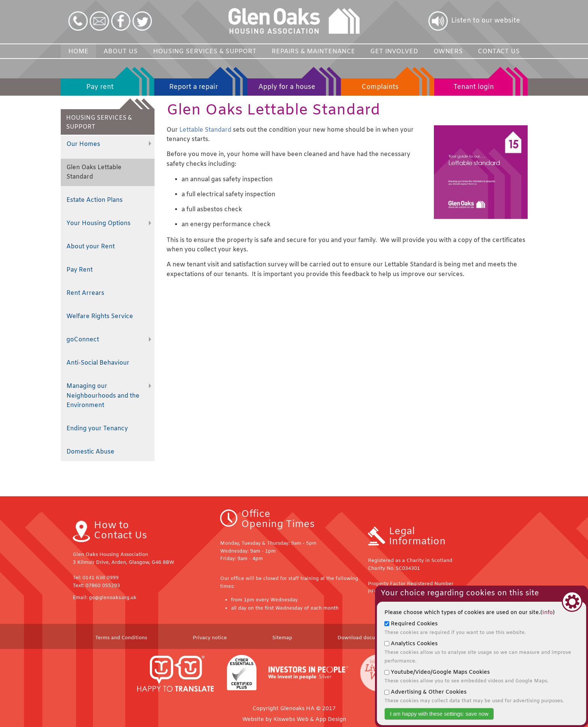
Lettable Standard (206, 130)
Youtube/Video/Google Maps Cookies (466, 677)
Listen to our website (486, 21)
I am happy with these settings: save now (439, 714)
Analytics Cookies (478, 652)
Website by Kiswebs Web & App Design (294, 720)
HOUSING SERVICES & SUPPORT (110, 120)
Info (547, 613)
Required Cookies (455, 628)
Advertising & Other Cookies (474, 696)
